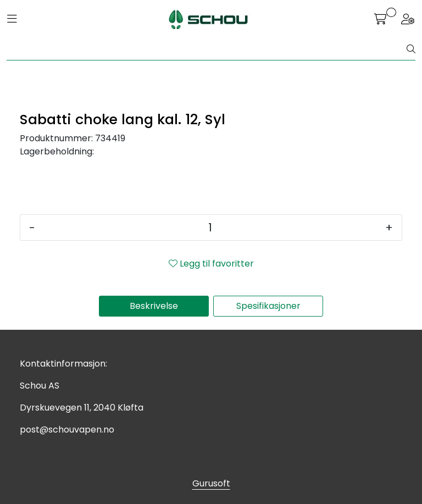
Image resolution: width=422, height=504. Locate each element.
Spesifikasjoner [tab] (268, 306)
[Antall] (210, 228)
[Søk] (207, 49)
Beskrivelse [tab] (154, 306)
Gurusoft (211, 483)
